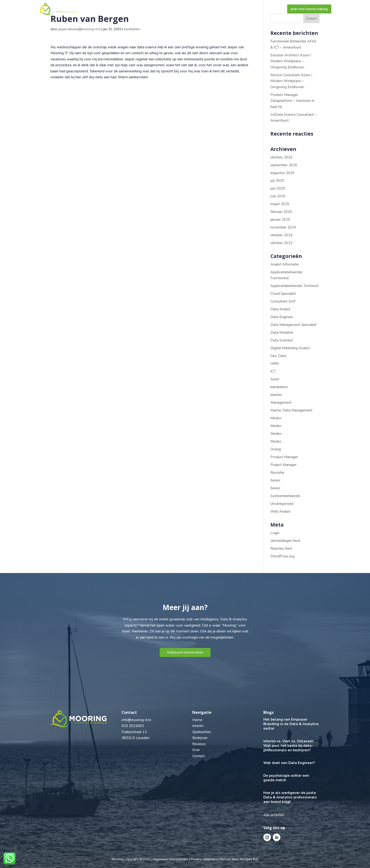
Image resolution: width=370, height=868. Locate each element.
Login (275, 533)
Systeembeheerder (285, 496)
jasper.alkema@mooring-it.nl (79, 29)
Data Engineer (282, 317)
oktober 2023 (281, 243)
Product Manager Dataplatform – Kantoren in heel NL (292, 101)
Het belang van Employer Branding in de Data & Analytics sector (291, 724)
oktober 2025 (281, 157)
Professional (122, 9)
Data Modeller (282, 332)
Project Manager (284, 465)
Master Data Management (291, 410)
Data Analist (280, 309)
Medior (276, 418)
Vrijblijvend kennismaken (185, 652)
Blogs (250, 9)
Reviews (210, 9)
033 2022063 (133, 726)
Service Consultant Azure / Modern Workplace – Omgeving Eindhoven (291, 81)
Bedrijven (181, 9)
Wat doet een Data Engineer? (289, 763)
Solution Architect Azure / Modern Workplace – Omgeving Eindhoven (291, 61)
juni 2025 (278, 188)
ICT (273, 371)
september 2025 (284, 165)
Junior (275, 379)
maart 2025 (280, 204)
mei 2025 (278, 196)
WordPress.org (282, 556)
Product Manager (284, 457)
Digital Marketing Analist (290, 348)
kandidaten (132, 29)
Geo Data (278, 356)
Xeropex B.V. (249, 859)
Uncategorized (282, 504)
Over (231, 9)
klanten (276, 395)
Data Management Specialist (293, 325)
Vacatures (155, 9)
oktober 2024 (281, 235)
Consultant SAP (283, 301)
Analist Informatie (285, 264)
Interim (198, 726)
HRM (275, 364)
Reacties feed (281, 548)
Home (96, 9)
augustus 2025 (282, 173)
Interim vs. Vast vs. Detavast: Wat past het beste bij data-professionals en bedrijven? (289, 746)
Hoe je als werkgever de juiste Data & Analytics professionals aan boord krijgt (290, 797)
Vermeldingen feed (285, 541)
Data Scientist (282, 340)
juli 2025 (277, 181)
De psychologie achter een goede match (286, 778)
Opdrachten (202, 732)
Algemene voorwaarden (170, 859)
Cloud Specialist (283, 294)
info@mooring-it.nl (136, 720)
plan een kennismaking (309, 9)
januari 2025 (280, 220)
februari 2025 (281, 212)
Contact (271, 9)
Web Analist (280, 511)
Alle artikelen (274, 815)
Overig (276, 449)
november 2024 (283, 227)
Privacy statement (204, 859)
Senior (275, 480)
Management (281, 403)
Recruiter (277, 473)
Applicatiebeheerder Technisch (294, 286)
